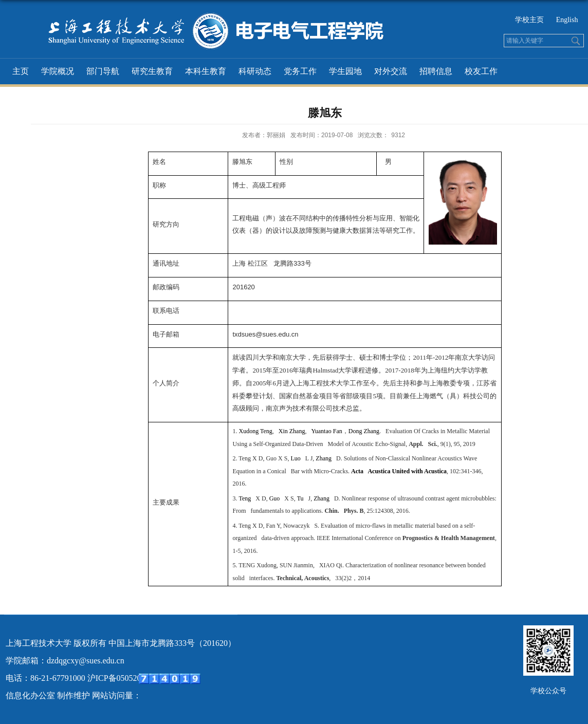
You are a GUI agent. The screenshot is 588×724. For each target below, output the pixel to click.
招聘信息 (436, 71)
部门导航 (103, 71)
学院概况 (58, 71)
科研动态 (255, 71)
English (567, 20)
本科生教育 (206, 71)
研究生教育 (152, 71)
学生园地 (345, 71)
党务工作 (300, 71)
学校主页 (530, 20)
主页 (21, 71)
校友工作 (481, 71)
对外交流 (391, 71)
